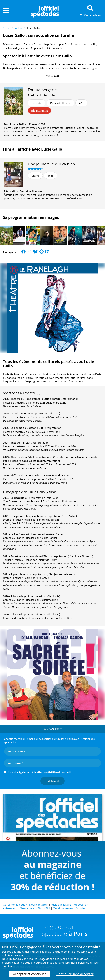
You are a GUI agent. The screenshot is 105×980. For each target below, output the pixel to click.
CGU (47, 908)
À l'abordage (19, 596)
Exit (41, 428)
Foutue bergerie (50, 399)
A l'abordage (19, 614)
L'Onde (15, 413)
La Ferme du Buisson (24, 428)
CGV (39, 908)
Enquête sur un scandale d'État (30, 556)
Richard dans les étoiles (26, 461)
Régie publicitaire (61, 905)
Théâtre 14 (17, 443)
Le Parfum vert (20, 534)
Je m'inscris (52, 781)
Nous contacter (38, 905)
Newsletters (27, 908)
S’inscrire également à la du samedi (39, 772)
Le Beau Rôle (19, 498)
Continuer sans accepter (75, 974)
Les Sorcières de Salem (55, 475)
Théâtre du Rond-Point (43, 95)
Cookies (81, 908)
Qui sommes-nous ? (15, 905)
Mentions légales (63, 908)
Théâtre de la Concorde (25, 475)
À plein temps (19, 574)
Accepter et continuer (30, 974)
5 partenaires (29, 959)
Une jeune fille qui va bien (51, 164)
